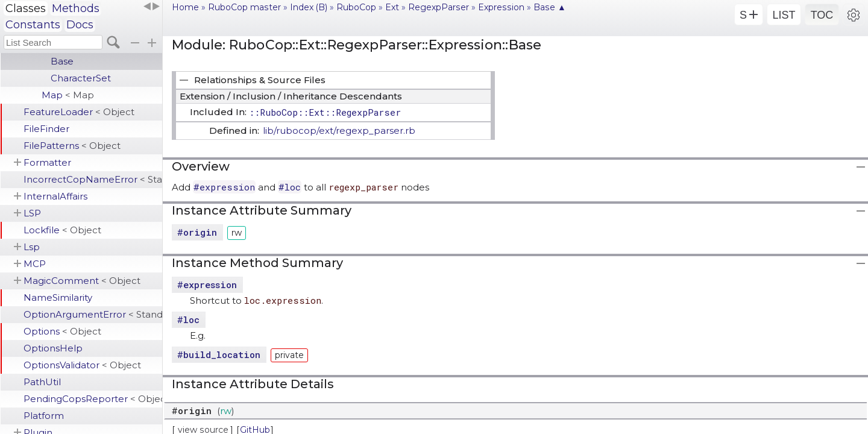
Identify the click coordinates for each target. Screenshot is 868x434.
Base (62, 61)
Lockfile (62, 230)
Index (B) (309, 7)
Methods (76, 8)
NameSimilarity (58, 297)
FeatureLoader (79, 112)
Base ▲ (550, 7)
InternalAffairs (55, 196)
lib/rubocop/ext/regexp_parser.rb (339, 131)
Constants (33, 25)
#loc (290, 187)
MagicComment (82, 281)
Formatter (47, 162)
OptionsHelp (53, 348)
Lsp (32, 247)
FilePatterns (72, 146)
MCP (35, 264)
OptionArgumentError (93, 314)
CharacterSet (81, 78)
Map (68, 95)
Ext (392, 7)
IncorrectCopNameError (93, 179)
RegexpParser (439, 7)
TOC (822, 15)
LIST (784, 15)
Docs (80, 25)
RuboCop (356, 7)
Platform (44, 416)
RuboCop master (244, 7)
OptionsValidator (82, 365)
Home (185, 7)
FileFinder (46, 129)
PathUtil (42, 382)
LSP (32, 213)
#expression (224, 187)
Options (62, 331)
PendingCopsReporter (93, 399)
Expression (501, 7)
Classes (26, 8)
